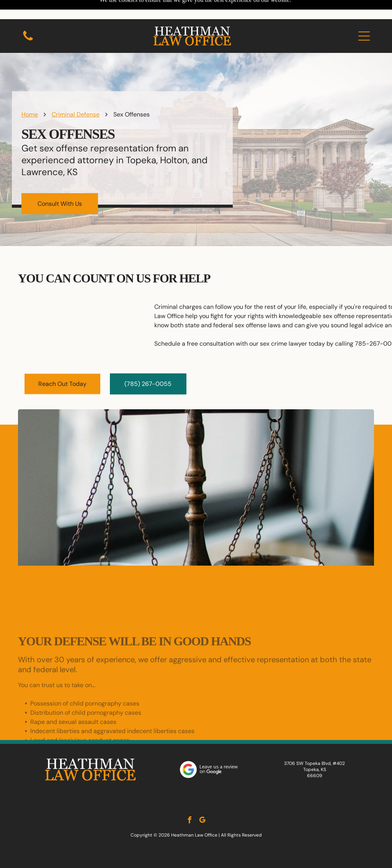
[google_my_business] (203, 802)
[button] (364, 17)
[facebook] (190, 802)
